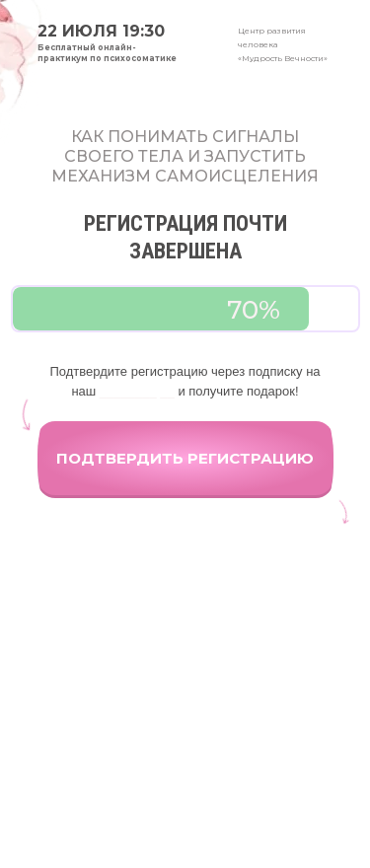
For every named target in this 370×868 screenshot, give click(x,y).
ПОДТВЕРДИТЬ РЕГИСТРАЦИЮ (185, 458)
